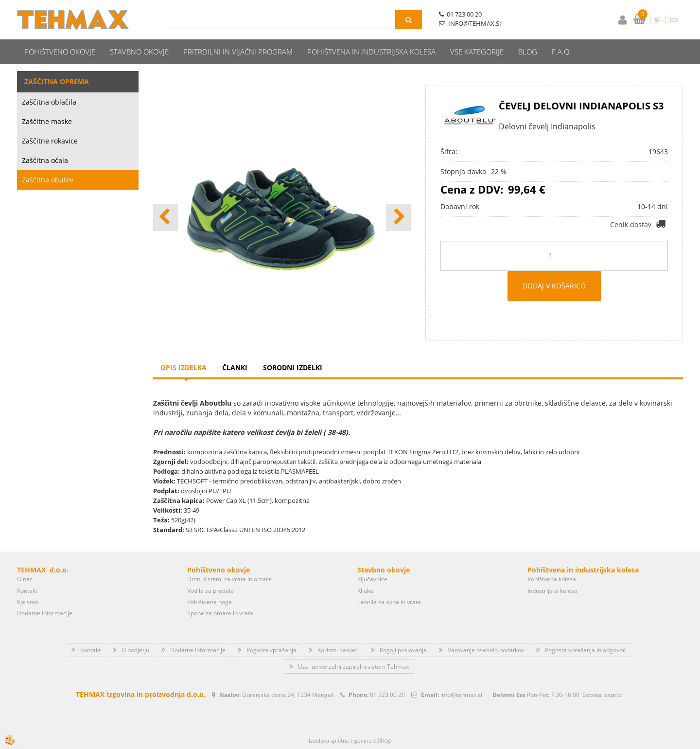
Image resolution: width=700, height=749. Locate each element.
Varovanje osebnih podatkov (486, 650)
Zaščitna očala (45, 160)
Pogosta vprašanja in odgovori (586, 650)
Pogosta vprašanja (271, 650)
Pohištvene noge (210, 602)
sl (657, 19)
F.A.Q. (561, 52)
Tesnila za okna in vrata (389, 602)
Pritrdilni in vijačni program (238, 52)
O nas (25, 579)
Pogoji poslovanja (403, 650)
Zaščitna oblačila (49, 102)
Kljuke (365, 591)
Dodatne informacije (45, 613)
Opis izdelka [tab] (184, 367)
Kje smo (28, 602)
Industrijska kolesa (552, 591)
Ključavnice (372, 579)
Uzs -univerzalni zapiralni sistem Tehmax (353, 667)
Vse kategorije (477, 52)
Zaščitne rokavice (50, 141)
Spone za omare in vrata (220, 613)
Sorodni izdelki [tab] (293, 367)
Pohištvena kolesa (552, 579)
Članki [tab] (235, 367)
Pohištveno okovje (60, 52)
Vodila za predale (210, 591)
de (674, 19)
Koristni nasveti (338, 650)
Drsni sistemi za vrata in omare (229, 579)
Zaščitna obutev (48, 180)
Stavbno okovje (139, 52)
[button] (398, 217)
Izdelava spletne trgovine (340, 740)
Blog (528, 52)
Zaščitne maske (47, 121)
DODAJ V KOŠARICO (554, 286)
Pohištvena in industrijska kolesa (371, 52)
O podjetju (135, 650)
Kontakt (27, 591)
